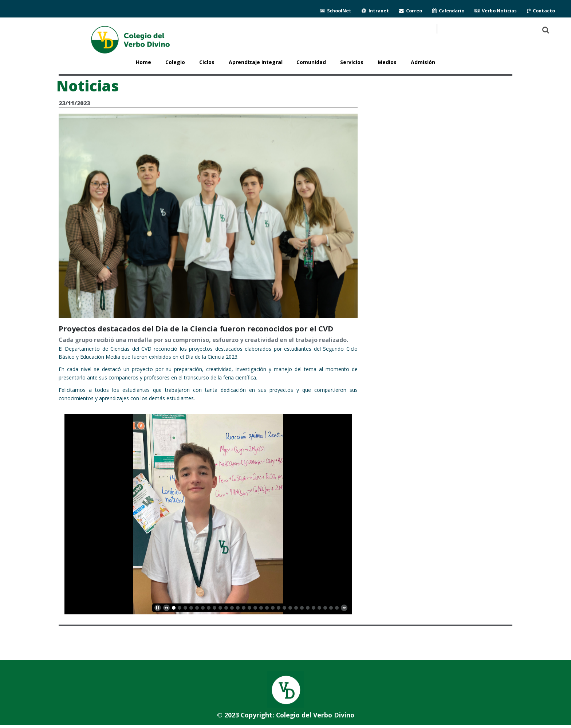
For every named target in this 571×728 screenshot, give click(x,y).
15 (261, 608)
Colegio (175, 62)
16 (267, 608)
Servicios (352, 62)
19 (284, 608)
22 (302, 608)
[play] (158, 608)
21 (296, 608)
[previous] (166, 608)
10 (232, 608)
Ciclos (207, 62)
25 (319, 608)
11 (238, 608)
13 (249, 608)
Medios (387, 62)
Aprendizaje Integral (256, 62)
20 (290, 608)
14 (255, 608)
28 (337, 608)
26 (325, 608)
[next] (344, 608)
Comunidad (311, 62)
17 (273, 608)
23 (308, 608)
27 (331, 608)
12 (244, 608)
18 (279, 608)
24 (314, 608)
